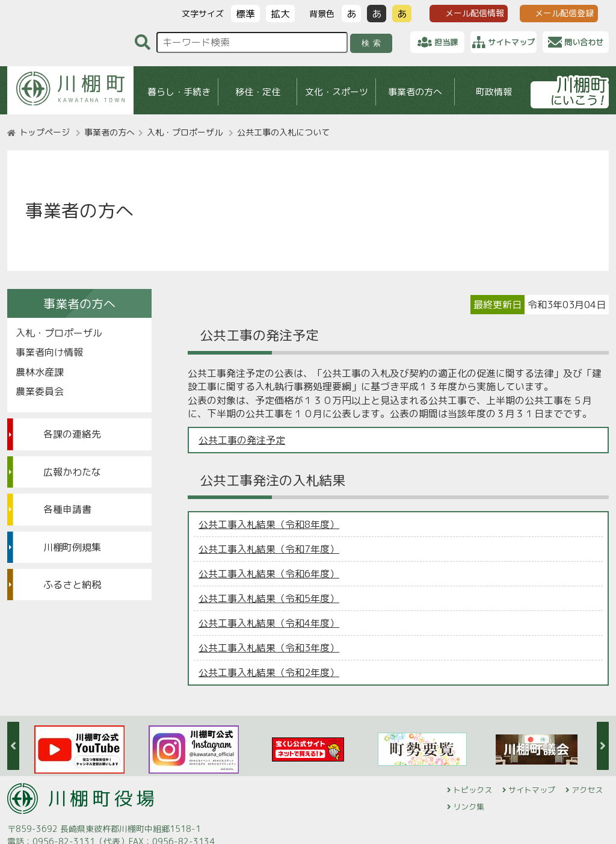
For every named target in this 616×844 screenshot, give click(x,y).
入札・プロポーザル (185, 132)
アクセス (587, 790)
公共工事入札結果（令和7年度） (269, 549)
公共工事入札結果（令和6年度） (269, 574)
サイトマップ (532, 790)
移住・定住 (258, 92)
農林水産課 (40, 372)
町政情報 (494, 92)
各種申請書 (67, 509)
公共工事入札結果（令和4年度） (269, 623)
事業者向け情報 (49, 352)
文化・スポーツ (337, 92)
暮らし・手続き (179, 92)
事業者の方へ (415, 92)
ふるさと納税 (72, 585)
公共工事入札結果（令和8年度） (269, 524)
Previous (13, 746)
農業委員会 (40, 391)
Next (603, 746)
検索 (373, 43)
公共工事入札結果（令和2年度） (269, 672)
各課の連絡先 (72, 434)
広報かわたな (72, 472)
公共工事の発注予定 (242, 440)
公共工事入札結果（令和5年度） (269, 598)
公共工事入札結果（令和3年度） (269, 648)
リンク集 (469, 807)
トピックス (473, 790)
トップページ (45, 132)
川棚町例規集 (72, 547)
